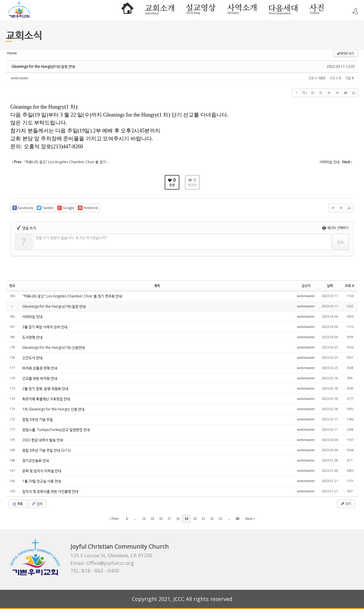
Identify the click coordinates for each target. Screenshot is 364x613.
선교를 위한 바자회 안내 (40, 378)
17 (169, 519)
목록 (17, 504)
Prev (114, 519)
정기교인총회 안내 (36, 460)
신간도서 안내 (32, 358)
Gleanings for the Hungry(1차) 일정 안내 (43, 66)
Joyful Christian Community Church (120, 547)
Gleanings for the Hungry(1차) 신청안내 (54, 347)
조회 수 (350, 286)
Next (250, 519)
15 (152, 519)
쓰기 (346, 503)
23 (220, 519)
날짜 (330, 286)
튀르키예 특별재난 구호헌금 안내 (46, 399)
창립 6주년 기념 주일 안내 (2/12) (46, 450)
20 (195, 519)
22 (212, 519)
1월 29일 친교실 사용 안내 (42, 481)
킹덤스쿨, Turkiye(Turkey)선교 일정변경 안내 (56, 430)
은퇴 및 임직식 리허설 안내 (42, 471)
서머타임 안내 (32, 317)
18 (178, 519)
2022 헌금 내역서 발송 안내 (43, 440)
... (135, 519)
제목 (157, 286)
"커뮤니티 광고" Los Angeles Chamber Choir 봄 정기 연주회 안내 (72, 296)
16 (161, 519)
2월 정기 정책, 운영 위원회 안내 (45, 389)
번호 (12, 286)
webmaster (20, 78)
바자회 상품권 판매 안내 (40, 368)
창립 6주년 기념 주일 (38, 419)
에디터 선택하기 (336, 228)
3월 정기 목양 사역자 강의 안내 (45, 327)
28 (237, 519)
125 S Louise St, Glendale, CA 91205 (112, 555)
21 (203, 519)
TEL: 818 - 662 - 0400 (95, 571)
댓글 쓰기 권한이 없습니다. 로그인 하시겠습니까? (71, 238)
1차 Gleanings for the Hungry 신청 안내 (53, 409)
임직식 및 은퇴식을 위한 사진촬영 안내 (50, 491)
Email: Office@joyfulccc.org (102, 563)
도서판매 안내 (32, 337)
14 (144, 519)
